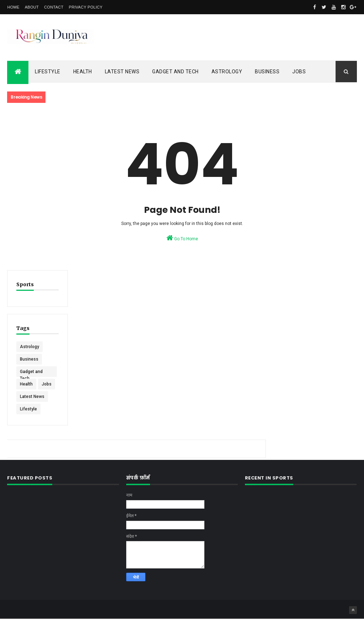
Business (267, 72)
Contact (54, 7)
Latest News (122, 72)
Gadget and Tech (175, 72)
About (32, 7)
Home (13, 7)
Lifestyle (48, 72)
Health (83, 72)
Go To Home (182, 238)
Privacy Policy (86, 7)
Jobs (299, 72)
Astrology (227, 72)
